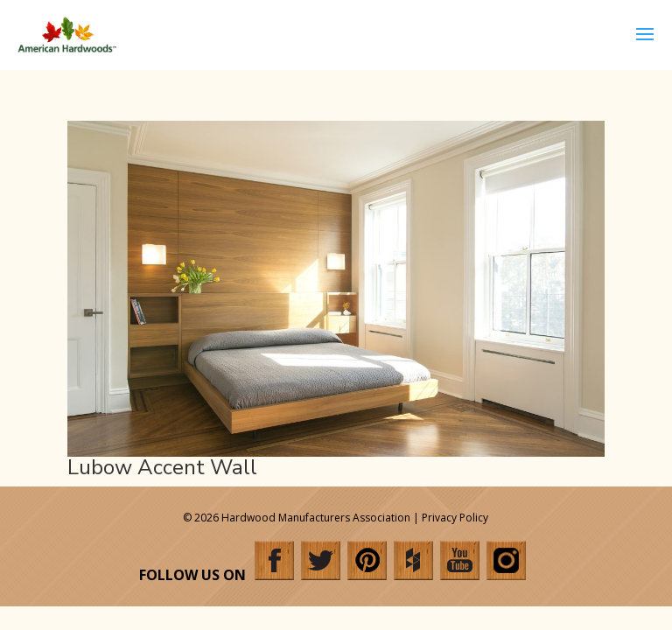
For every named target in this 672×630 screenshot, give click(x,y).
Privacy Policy (455, 518)
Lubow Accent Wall (162, 467)
